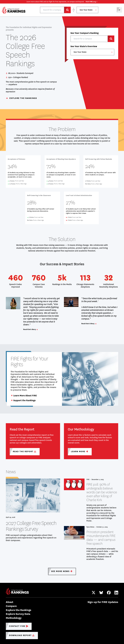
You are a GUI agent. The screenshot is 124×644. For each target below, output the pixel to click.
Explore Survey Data (18, 614)
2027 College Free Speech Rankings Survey (31, 526)
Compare (11, 606)
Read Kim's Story (31, 329)
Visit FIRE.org (91, 2)
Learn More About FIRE (24, 396)
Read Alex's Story (89, 324)
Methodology (14, 618)
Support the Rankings (23, 400)
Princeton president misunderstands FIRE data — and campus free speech (101, 538)
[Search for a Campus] (67, 10)
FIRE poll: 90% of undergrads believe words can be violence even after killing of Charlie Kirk (102, 492)
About (10, 602)
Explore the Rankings (21, 98)
